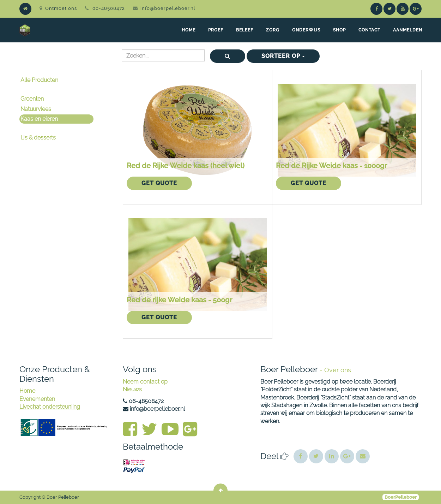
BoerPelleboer (401, 497)
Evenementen (37, 399)
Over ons (338, 370)
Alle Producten (39, 80)
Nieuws (132, 389)
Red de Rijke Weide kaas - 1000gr (331, 166)
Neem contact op (145, 382)
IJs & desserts (38, 138)
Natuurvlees (36, 109)
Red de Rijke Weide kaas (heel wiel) (186, 166)
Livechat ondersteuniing (50, 407)
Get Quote (159, 183)
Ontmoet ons (58, 8)
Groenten (32, 99)
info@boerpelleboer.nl (168, 8)
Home (27, 391)
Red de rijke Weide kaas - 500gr (179, 300)
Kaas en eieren (39, 119)
